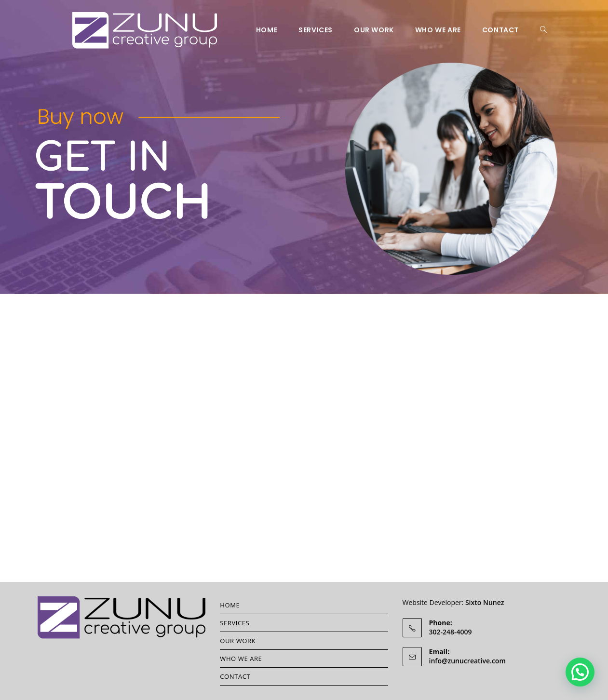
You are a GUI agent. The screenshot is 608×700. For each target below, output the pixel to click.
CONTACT (235, 676)
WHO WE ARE (241, 659)
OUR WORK (238, 641)
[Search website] (543, 30)
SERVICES (235, 623)
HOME (230, 605)
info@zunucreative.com (467, 661)
